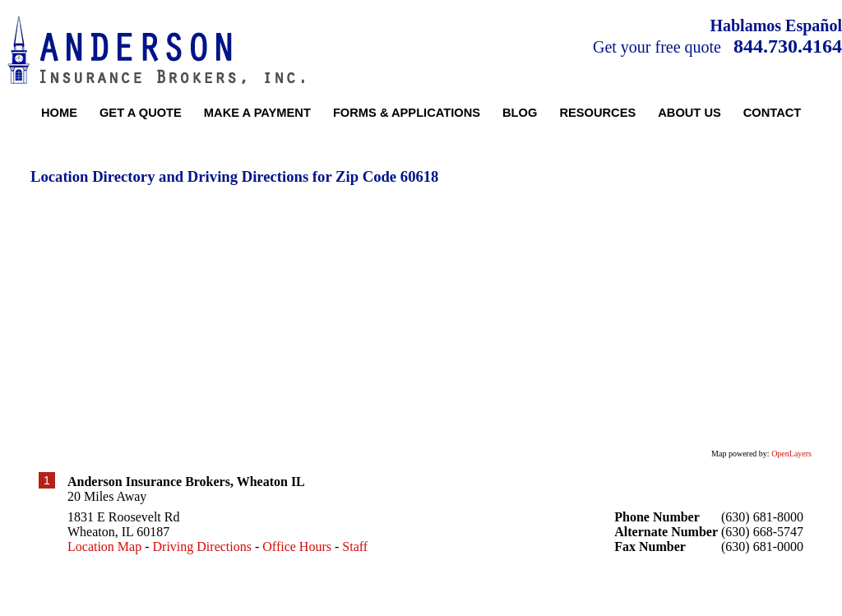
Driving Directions (202, 547)
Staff (355, 547)
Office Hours (297, 547)
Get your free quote (657, 47)
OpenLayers (791, 454)
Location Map (104, 547)
